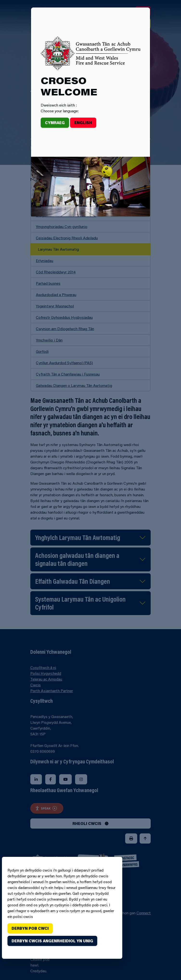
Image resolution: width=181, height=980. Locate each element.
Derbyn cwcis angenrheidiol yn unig (52, 941)
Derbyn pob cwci (30, 928)
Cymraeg (55, 123)
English (83, 123)
